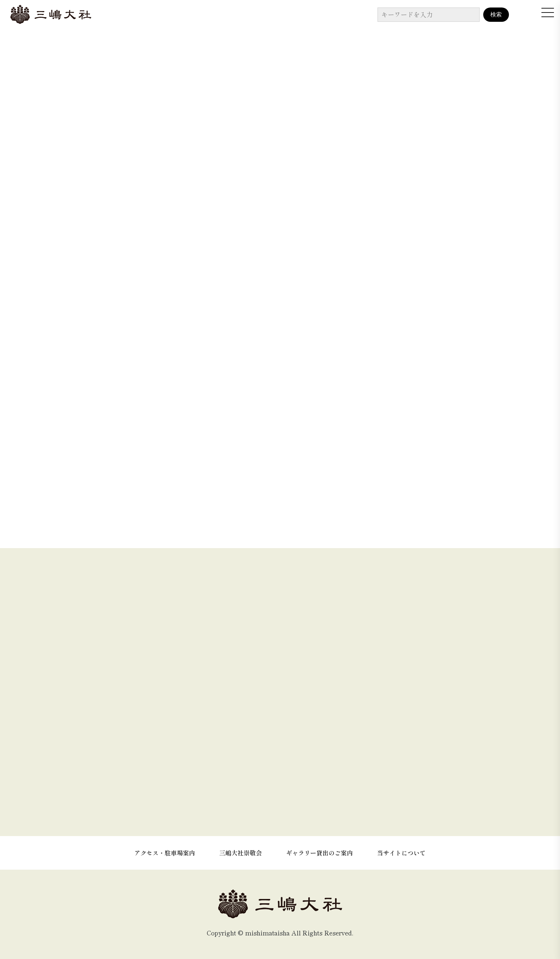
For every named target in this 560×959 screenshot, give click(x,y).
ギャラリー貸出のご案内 (319, 853)
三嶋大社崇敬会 (241, 853)
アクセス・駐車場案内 (165, 853)
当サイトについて (401, 853)
